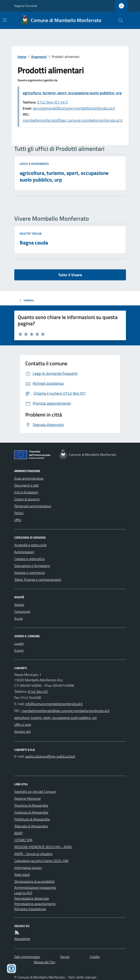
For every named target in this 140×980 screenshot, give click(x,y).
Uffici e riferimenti (34, 164)
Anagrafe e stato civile (30, 545)
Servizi (65, 957)
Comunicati (22, 611)
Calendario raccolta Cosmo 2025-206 (41, 861)
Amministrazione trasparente (35, 887)
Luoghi (19, 643)
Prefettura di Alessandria (32, 819)
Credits (95, 957)
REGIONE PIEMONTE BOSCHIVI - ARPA (43, 847)
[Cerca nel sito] (119, 20)
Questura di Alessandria (31, 812)
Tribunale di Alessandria (31, 826)
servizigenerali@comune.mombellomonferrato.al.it (74, 108)
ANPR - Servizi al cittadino (33, 854)
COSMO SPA (23, 840)
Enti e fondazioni (26, 492)
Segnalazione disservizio (32, 898)
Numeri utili (23, 731)
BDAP (19, 833)
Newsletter (22, 939)
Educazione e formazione (32, 566)
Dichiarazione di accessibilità (34, 881)
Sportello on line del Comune (35, 792)
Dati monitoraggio (27, 957)
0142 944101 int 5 (52, 102)
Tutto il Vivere (70, 275)
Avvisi (19, 618)
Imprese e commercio (30, 573)
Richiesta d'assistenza (30, 909)
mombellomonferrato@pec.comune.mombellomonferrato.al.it (73, 120)
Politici (19, 513)
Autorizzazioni (24, 552)
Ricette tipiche (31, 234)
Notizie (19, 605)
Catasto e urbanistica (29, 559)
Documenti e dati (27, 485)
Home (22, 57)
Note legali (22, 875)
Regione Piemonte (26, 6)
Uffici (18, 520)
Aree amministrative (29, 478)
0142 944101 (38, 691)
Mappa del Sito (44, 962)
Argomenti (39, 57)
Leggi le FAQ (23, 893)
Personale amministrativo (33, 506)
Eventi (19, 650)
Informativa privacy (28, 868)
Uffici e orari (23, 725)
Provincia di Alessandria (31, 805)
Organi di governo (27, 499)
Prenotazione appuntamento (35, 904)
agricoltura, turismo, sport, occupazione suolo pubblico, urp (72, 93)
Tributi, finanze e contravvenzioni (38, 579)
